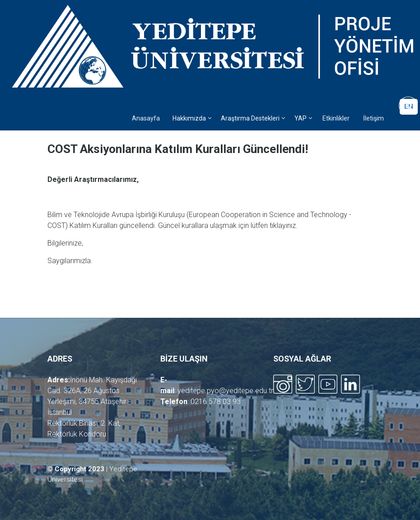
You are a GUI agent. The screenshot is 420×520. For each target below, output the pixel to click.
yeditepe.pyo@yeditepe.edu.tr (225, 391)
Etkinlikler (336, 118)
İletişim (373, 118)
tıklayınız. (284, 225)
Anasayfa (146, 118)
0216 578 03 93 (216, 402)
